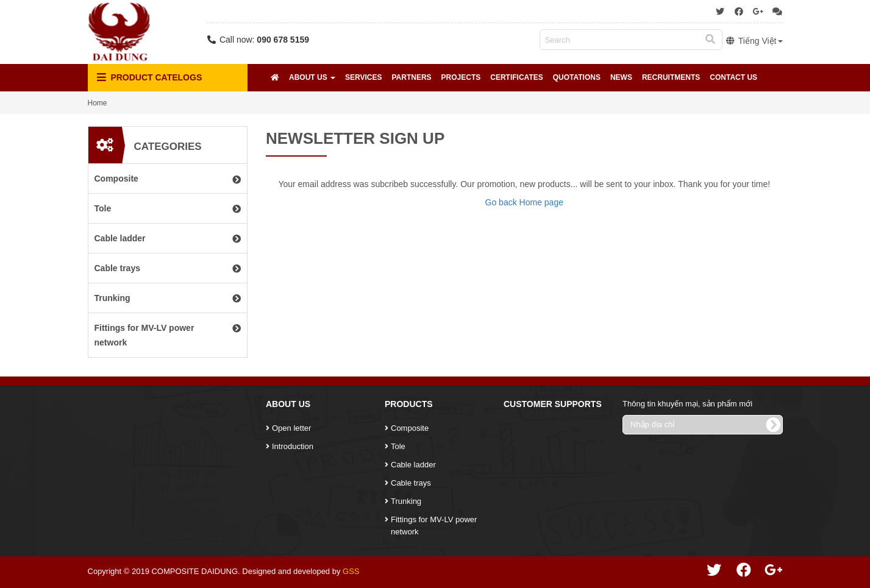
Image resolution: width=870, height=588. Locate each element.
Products (409, 404)
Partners (411, 77)
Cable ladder (413, 465)
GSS (351, 571)
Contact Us (733, 77)
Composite (410, 428)
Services (363, 77)
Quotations (577, 77)
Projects (461, 77)
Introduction (293, 446)
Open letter (291, 428)
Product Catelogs (150, 78)
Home (98, 103)
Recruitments (671, 77)
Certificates (516, 77)
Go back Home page (524, 202)
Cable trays (411, 483)
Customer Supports (553, 404)
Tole (398, 446)
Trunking (406, 501)
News (621, 77)
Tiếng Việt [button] (754, 41)
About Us (312, 77)
